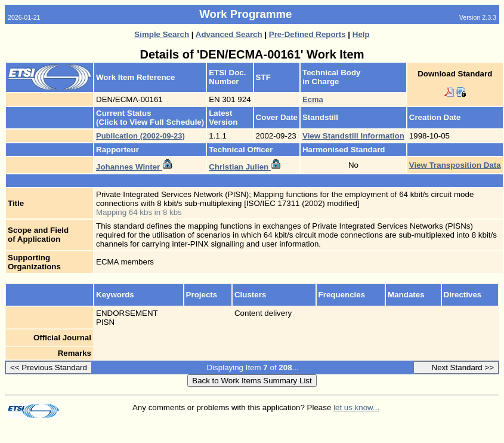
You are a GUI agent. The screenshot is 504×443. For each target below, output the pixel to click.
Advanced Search (229, 34)
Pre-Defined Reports (307, 34)
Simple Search (162, 34)
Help (361, 34)
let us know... (356, 407)
